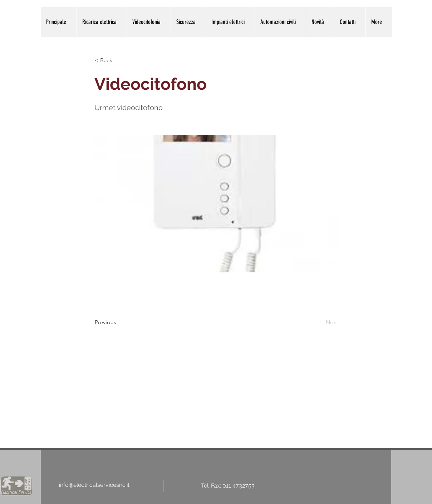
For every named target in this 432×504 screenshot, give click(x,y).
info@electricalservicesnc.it (94, 485)
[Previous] (118, 322)
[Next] (320, 322)
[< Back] (118, 60)
